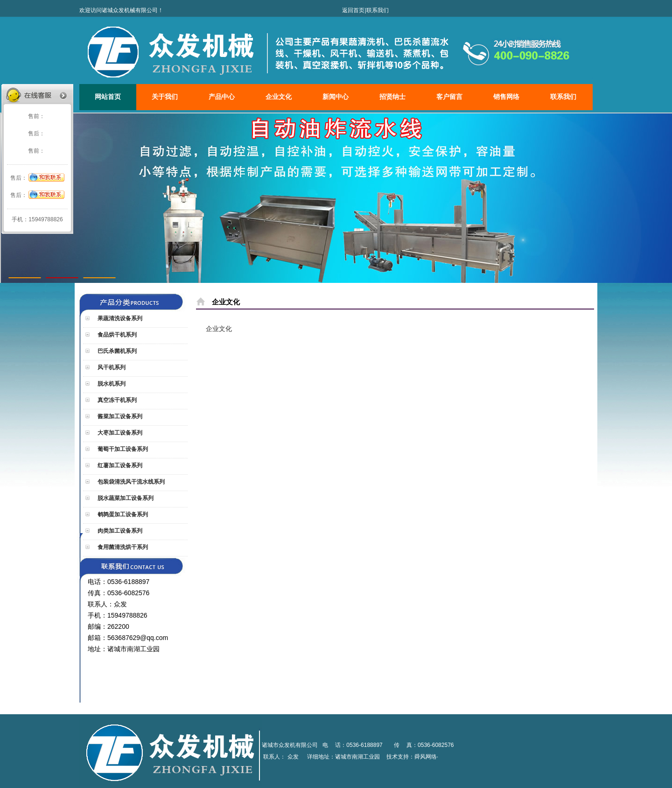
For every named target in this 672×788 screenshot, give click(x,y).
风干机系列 (111, 367)
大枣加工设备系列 (119, 433)
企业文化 (279, 97)
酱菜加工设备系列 (119, 416)
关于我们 (165, 97)
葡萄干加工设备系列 (122, 449)
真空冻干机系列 (116, 400)
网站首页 (108, 97)
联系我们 (378, 10)
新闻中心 (336, 97)
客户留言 (449, 97)
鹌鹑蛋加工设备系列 (122, 514)
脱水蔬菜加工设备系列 (125, 498)
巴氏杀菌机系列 (116, 351)
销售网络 (506, 97)
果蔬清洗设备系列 (119, 318)
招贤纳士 (392, 97)
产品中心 (222, 97)
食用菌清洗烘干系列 (122, 547)
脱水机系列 (111, 384)
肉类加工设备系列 (119, 531)
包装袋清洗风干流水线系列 (130, 482)
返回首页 (353, 10)
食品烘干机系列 (116, 335)
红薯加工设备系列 (119, 465)
